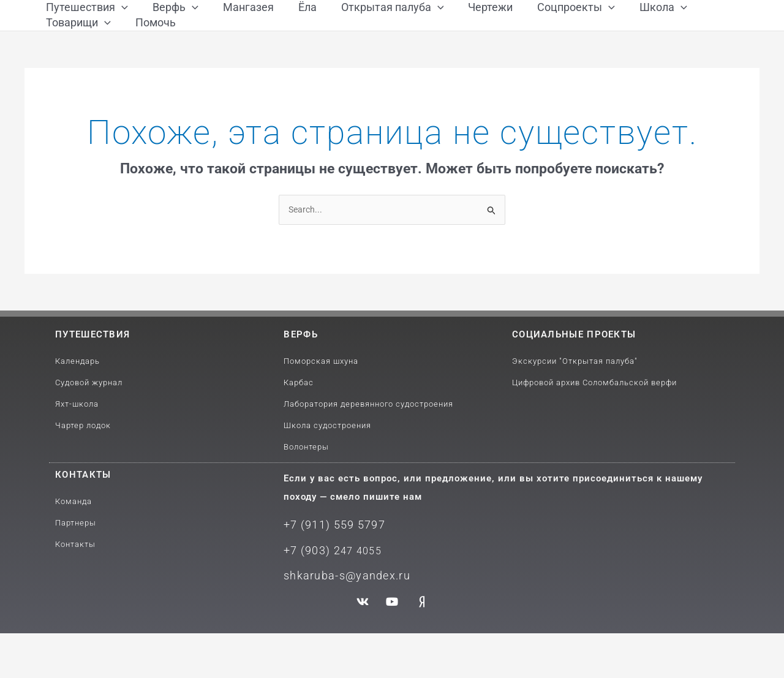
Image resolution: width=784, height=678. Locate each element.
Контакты (83, 525)
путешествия (92, 385)
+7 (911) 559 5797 (330, 574)
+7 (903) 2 (310, 597)
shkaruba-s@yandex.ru (341, 621)
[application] (122, 20)
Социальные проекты (574, 385)
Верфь (301, 385)
